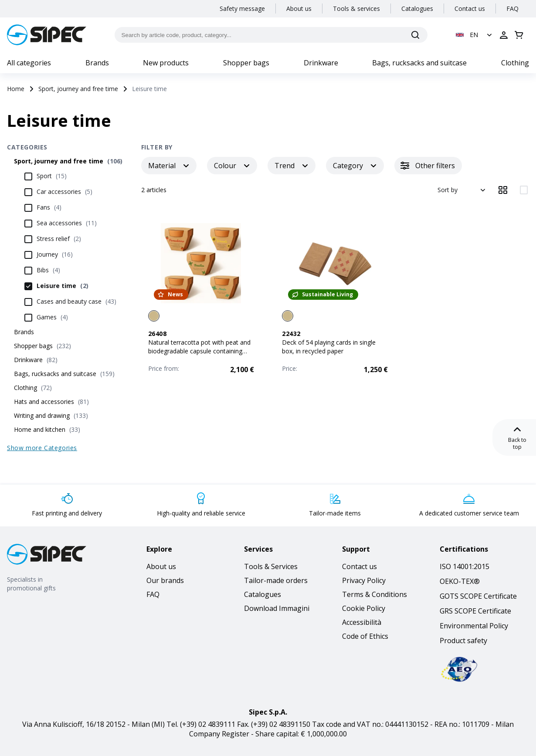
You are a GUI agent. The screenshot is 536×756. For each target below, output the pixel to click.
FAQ (512, 8)
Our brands (165, 580)
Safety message (242, 8)
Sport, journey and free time (78, 89)
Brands (97, 63)
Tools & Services (271, 566)
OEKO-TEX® (460, 581)
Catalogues (417, 8)
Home (16, 89)
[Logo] (47, 35)
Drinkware (321, 63)
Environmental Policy (474, 626)
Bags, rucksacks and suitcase (419, 63)
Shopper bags (246, 63)
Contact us (470, 8)
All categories (29, 63)
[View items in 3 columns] (503, 190)
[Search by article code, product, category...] (271, 35)
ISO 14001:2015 (465, 566)
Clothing (515, 63)
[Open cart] (519, 35)
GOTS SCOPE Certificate (478, 596)
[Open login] (504, 35)
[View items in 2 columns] (524, 190)
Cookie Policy (364, 608)
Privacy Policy (364, 580)
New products (166, 63)
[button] (475, 35)
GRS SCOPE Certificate (475, 611)
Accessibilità (362, 622)
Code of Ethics (365, 636)
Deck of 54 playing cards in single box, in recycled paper (329, 347)
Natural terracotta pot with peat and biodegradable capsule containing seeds (199, 351)
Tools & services (356, 8)
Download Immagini (277, 608)
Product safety (463, 641)
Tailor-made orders (276, 580)
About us (299, 8)
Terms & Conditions (375, 594)
